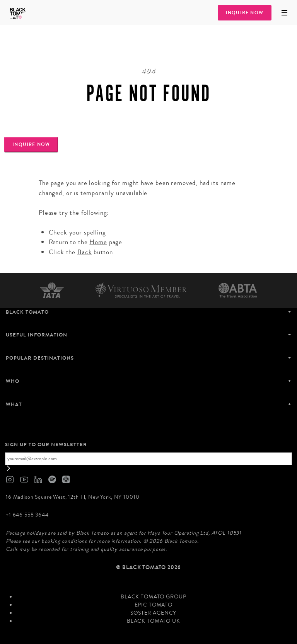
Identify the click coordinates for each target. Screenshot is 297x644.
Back (84, 252)
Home (98, 242)
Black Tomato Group (153, 597)
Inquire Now (245, 13)
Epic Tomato (154, 605)
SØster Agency (153, 613)
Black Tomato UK (154, 621)
